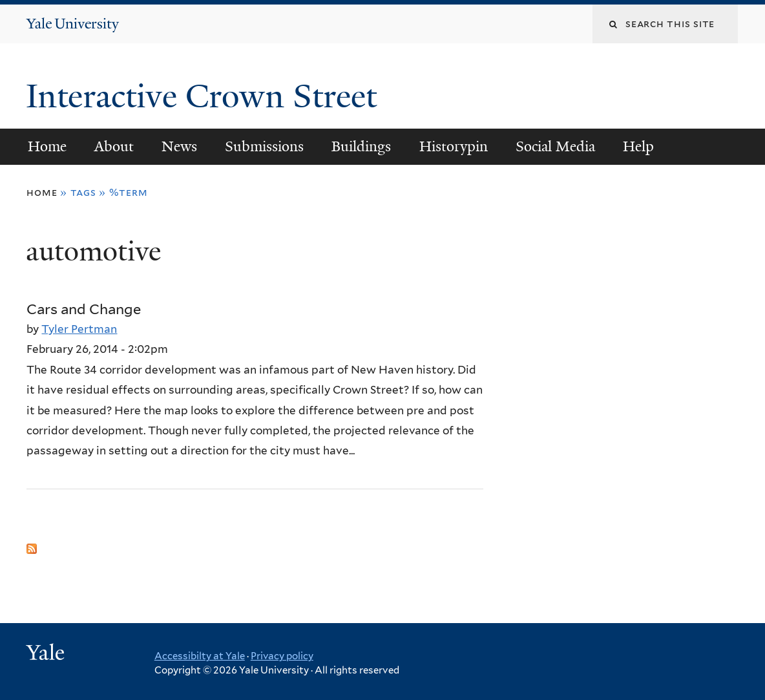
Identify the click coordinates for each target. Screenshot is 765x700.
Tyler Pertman (79, 329)
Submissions (264, 146)
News (179, 146)
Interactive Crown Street (205, 96)
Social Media (555, 146)
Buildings (361, 146)
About (114, 146)
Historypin (454, 146)
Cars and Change (84, 309)
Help (638, 146)
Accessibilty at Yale (200, 656)
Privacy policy (282, 656)
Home (47, 146)
